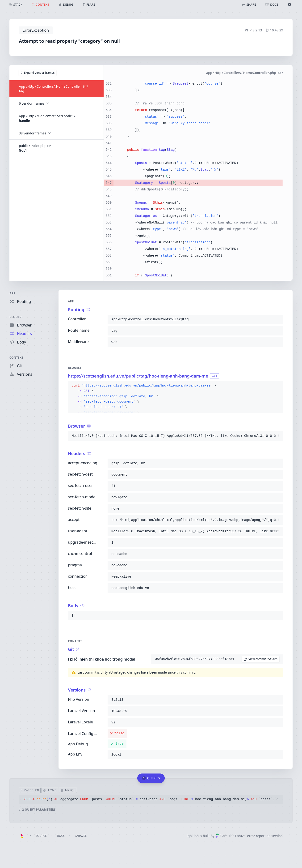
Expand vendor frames (38, 72)
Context (17, 358)
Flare (222, 836)
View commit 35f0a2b (261, 659)
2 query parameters (37, 809)
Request (16, 317)
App (12, 293)
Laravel (81, 836)
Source (41, 836)
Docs (61, 836)
